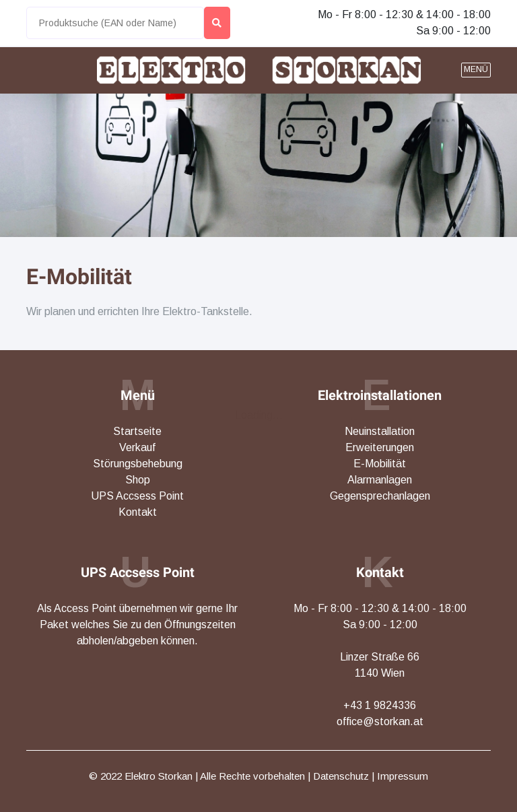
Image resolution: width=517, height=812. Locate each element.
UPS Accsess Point (137, 496)
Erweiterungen (380, 447)
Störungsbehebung (138, 464)
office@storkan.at (380, 721)
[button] (476, 70)
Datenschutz (341, 776)
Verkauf (137, 447)
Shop (138, 480)
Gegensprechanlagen (380, 496)
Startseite (137, 431)
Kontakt (138, 512)
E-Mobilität (79, 277)
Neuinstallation (380, 431)
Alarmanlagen (380, 480)
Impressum (403, 776)
